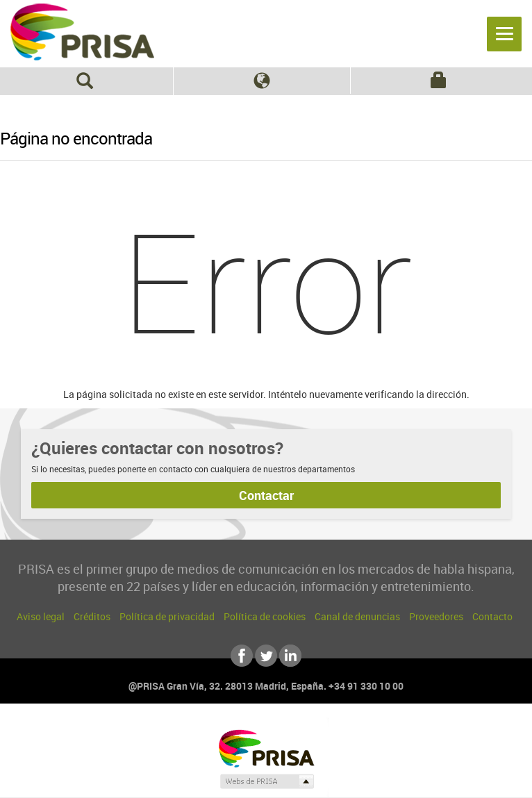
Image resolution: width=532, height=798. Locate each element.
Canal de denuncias (357, 616)
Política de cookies (265, 616)
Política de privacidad (167, 616)
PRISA (82, 32)
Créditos (92, 616)
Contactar (266, 495)
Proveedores (436, 616)
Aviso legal (41, 616)
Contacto (492, 616)
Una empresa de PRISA (266, 748)
